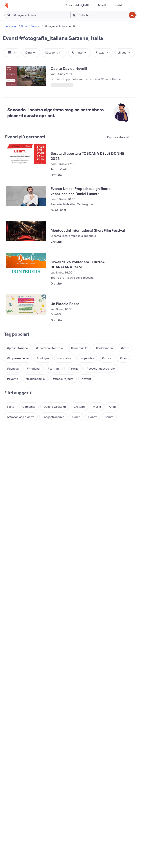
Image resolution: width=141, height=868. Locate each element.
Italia (24, 26)
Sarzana (36, 26)
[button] (12, 53)
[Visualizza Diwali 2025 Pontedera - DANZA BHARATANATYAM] (26, 263)
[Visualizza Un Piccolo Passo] (26, 304)
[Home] (7, 6)
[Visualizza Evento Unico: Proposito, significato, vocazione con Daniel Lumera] (26, 196)
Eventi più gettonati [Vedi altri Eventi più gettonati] (25, 137)
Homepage (11, 26)
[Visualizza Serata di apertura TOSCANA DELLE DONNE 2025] (26, 154)
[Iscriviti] (119, 5)
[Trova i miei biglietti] (77, 5)
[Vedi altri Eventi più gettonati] (117, 138)
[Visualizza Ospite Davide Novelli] (26, 76)
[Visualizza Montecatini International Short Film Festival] (26, 231)
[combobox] (103, 15)
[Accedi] (102, 5)
